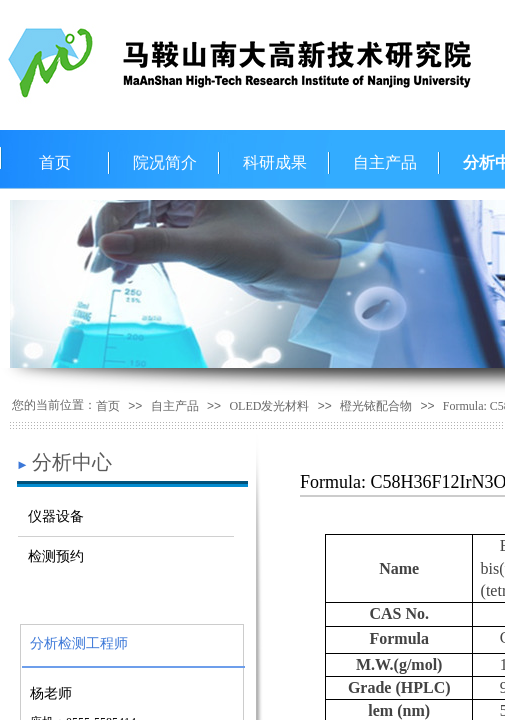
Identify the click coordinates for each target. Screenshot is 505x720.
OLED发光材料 (269, 406)
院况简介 (165, 162)
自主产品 (385, 162)
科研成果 (275, 162)
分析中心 (72, 462)
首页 (55, 162)
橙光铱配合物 (376, 406)
